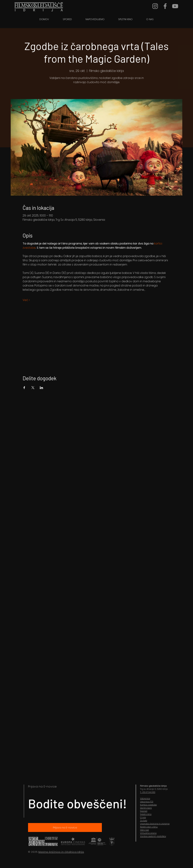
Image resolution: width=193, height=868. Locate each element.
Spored (144, 811)
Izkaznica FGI (147, 802)
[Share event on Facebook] (24, 388)
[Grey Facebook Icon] (165, 6)
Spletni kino (146, 814)
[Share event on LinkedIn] (41, 388)
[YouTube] (175, 6)
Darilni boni (146, 808)
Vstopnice (145, 798)
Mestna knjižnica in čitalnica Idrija (61, 852)
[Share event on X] (33, 388)
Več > (26, 300)
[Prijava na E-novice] (65, 827)
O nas (143, 817)
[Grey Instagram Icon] (155, 6)
